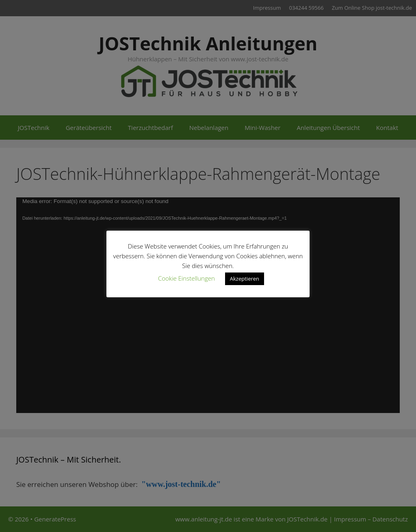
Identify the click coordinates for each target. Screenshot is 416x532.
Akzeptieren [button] (245, 279)
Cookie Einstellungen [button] (186, 278)
